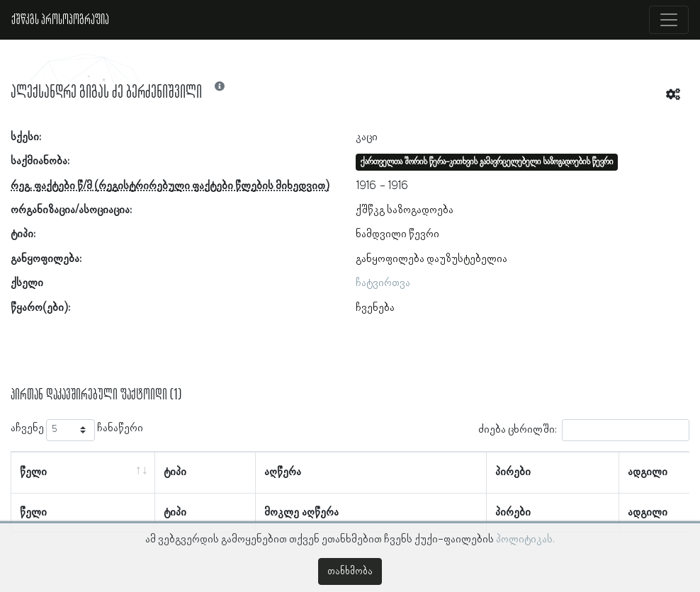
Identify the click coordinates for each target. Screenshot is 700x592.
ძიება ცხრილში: (584, 430)
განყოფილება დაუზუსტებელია (431, 259)
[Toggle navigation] (669, 20)
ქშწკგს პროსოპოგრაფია (60, 20)
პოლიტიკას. (525, 540)
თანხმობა (350, 571)
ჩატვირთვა (383, 283)
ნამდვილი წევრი (397, 234)
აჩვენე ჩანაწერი (77, 430)
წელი (33, 472)
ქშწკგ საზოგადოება (405, 210)
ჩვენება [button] (375, 308)
